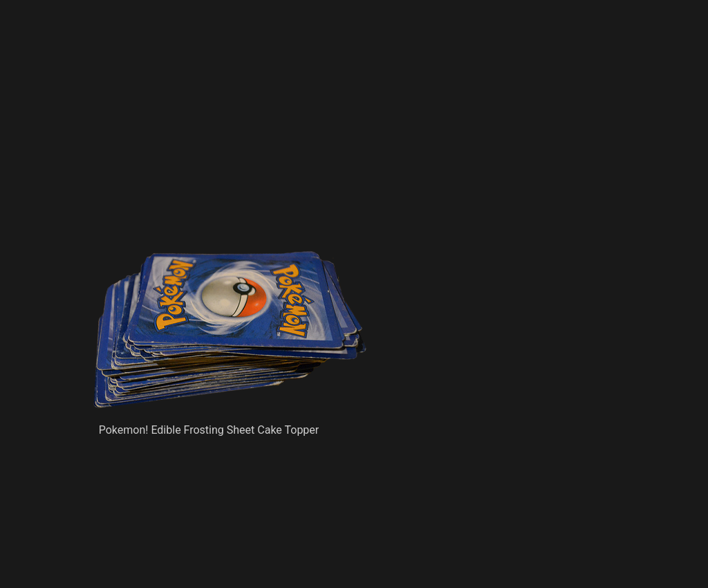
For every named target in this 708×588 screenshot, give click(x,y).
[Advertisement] (260, 149)
